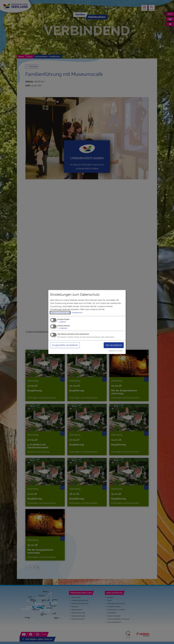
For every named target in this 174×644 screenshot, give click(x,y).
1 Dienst (62, 322)
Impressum (77, 313)
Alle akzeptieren (114, 345)
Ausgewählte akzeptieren (65, 345)
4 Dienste (62, 328)
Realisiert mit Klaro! (116, 351)
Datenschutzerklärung (60, 313)
